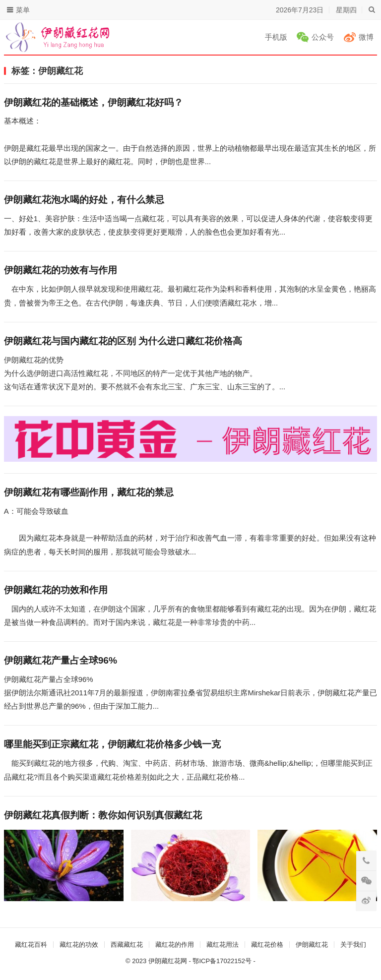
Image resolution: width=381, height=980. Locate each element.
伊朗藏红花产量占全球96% (61, 660)
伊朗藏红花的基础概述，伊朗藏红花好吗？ (94, 102)
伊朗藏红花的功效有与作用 (61, 270)
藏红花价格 (267, 945)
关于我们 (353, 945)
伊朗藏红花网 (168, 961)
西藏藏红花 (127, 945)
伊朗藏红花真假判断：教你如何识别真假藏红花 (103, 815)
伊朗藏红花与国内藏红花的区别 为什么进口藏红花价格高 (123, 341)
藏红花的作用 (175, 945)
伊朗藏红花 (312, 945)
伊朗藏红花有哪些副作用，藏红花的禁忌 (90, 492)
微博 (366, 37)
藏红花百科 (31, 945)
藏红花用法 (222, 945)
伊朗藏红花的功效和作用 (57, 590)
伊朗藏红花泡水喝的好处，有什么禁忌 (84, 200)
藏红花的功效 (79, 945)
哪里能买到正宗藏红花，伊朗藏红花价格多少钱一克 (112, 744)
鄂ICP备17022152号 (222, 961)
